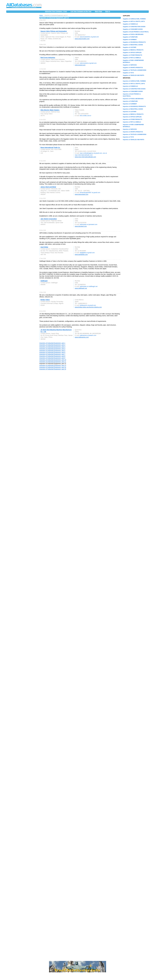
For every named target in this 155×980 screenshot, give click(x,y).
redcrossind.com (80, 65)
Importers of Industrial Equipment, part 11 (53, 362)
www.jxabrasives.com (82, 337)
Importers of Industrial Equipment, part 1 (52, 343)
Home (41, 15)
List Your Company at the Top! (81, 11)
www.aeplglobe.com (81, 254)
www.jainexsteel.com (82, 194)
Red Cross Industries (48, 58)
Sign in (108, 11)
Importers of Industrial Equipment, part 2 (52, 345)
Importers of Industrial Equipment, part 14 (53, 367)
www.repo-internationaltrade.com (85, 157)
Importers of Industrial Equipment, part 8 (52, 356)
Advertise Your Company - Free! (56, 11)
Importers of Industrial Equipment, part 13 (53, 365)
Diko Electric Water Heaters (50, 110)
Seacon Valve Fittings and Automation (54, 31)
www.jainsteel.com (81, 226)
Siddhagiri (44, 281)
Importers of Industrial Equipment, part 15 (53, 369)
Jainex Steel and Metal (48, 187)
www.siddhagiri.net (81, 288)
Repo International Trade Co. (50, 148)
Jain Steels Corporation (49, 219)
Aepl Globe (44, 247)
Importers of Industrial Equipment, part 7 (52, 354)
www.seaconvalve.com (82, 39)
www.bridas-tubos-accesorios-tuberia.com (88, 307)
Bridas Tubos (45, 300)
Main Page (98, 11)
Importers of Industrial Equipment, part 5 (52, 350)
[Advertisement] (22, 46)
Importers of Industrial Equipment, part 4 (52, 349)
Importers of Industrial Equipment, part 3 (52, 347)
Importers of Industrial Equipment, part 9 (52, 358)
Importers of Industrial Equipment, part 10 (53, 360)
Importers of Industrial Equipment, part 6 (52, 352)
